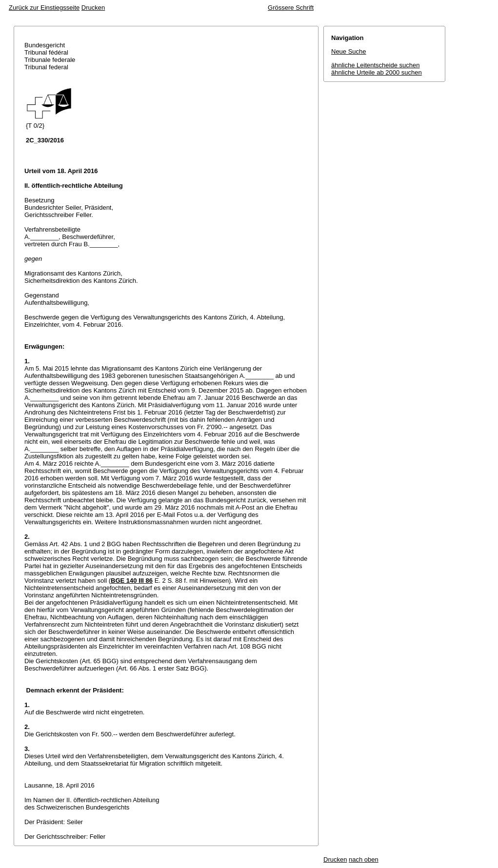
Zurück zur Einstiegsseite (44, 8)
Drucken (93, 8)
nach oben (364, 859)
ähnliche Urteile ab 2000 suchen (377, 72)
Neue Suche (349, 51)
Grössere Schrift (291, 8)
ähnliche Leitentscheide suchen (375, 65)
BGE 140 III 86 (132, 581)
